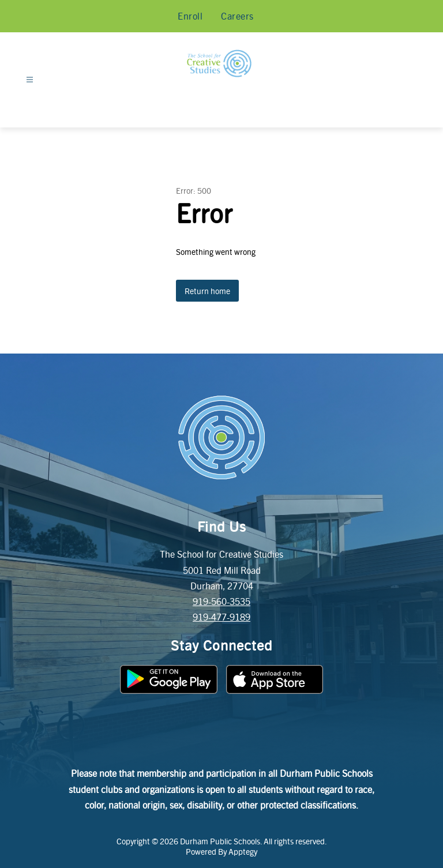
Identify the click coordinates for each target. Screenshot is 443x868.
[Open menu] (30, 80)
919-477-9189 (221, 617)
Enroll (190, 16)
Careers (237, 16)
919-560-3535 (221, 601)
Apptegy (243, 851)
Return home (207, 291)
